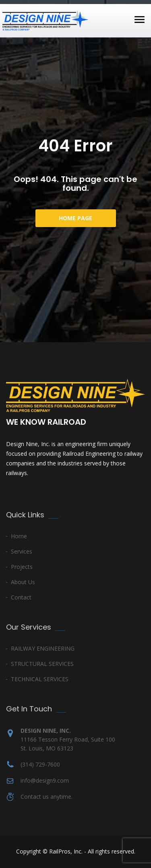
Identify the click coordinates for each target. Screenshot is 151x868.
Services (22, 551)
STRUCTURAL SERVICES (42, 664)
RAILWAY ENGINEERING (43, 648)
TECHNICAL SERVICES (40, 679)
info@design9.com (45, 780)
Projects (22, 567)
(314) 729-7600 (40, 764)
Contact (21, 597)
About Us (23, 582)
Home (19, 536)
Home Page (75, 218)
